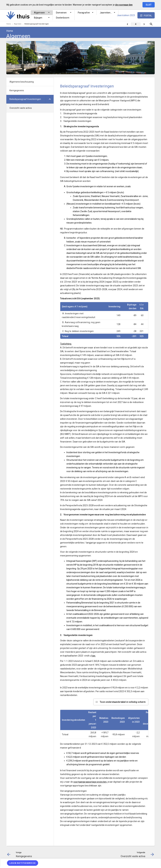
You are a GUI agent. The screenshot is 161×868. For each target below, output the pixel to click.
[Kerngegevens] (127, 24)
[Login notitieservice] (23, 863)
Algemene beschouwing (22, 82)
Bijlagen (38, 18)
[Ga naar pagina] (136, 24)
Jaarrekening (107, 13)
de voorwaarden (124, 5)
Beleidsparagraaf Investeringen (37, 24)
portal (148, 16)
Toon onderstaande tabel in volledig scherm (123, 702)
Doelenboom (63, 18)
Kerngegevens (17, 90)
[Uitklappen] (50, 99)
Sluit (149, 5)
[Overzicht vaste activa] (144, 24)
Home (9, 24)
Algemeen (39, 13)
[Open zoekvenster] (151, 24)
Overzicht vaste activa (21, 108)
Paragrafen (84, 13)
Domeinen (61, 13)
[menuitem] (42, 13)
